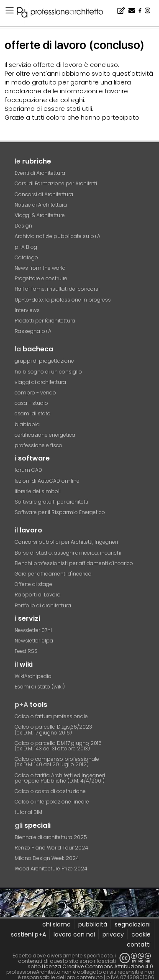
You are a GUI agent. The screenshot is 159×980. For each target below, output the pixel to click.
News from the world (40, 268)
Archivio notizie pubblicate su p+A (58, 236)
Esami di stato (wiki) (40, 687)
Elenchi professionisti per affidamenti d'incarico (74, 563)
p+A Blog (26, 247)
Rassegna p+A (33, 331)
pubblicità (93, 924)
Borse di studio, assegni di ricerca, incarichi (68, 553)
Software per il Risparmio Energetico (60, 512)
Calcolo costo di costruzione (50, 791)
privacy (113, 934)
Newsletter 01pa (34, 641)
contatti (139, 944)
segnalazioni (133, 924)
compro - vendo (35, 393)
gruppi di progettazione (44, 361)
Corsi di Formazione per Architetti (56, 183)
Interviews (27, 310)
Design (23, 226)
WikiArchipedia (33, 676)
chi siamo (56, 924)
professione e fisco (38, 445)
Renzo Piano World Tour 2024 (51, 848)
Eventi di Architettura (40, 173)
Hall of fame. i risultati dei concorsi (57, 289)
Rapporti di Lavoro (38, 595)
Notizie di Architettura (41, 205)
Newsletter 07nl (33, 630)
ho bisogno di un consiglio (48, 372)
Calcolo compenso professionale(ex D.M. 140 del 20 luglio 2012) (57, 762)
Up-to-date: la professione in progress (63, 300)
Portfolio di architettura (43, 605)
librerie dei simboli (38, 491)
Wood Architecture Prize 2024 (51, 869)
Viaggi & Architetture (40, 215)
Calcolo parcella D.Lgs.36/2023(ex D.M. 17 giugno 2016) (53, 729)
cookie (141, 934)
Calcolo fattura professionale (51, 716)
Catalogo (26, 257)
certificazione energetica (45, 435)
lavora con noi (74, 934)
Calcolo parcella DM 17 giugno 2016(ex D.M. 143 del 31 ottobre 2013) (58, 746)
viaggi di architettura (40, 382)
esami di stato (33, 413)
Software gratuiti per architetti (51, 502)
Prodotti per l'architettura (45, 321)
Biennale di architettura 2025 (51, 837)
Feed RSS (26, 651)
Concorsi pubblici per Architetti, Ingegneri (66, 542)
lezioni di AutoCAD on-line (47, 481)
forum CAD (28, 470)
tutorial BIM (28, 812)
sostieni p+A (28, 934)
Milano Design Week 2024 (47, 858)
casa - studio (31, 403)
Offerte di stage (33, 584)
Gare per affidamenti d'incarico (53, 574)
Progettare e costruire (41, 278)
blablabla (27, 424)
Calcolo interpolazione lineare (52, 802)
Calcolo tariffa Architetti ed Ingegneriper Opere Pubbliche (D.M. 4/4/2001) (60, 778)
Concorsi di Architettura (44, 194)
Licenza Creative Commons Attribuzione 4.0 (97, 966)
